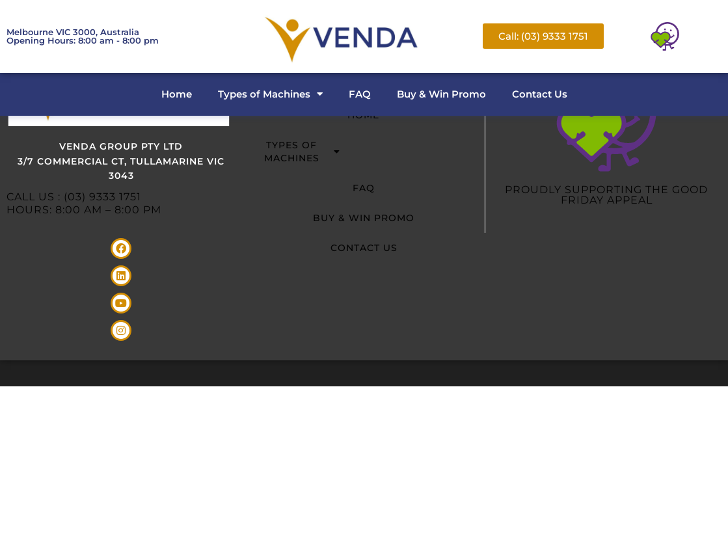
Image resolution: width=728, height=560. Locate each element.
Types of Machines (270, 94)
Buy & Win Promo (441, 94)
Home (177, 94)
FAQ (360, 94)
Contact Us (540, 94)
